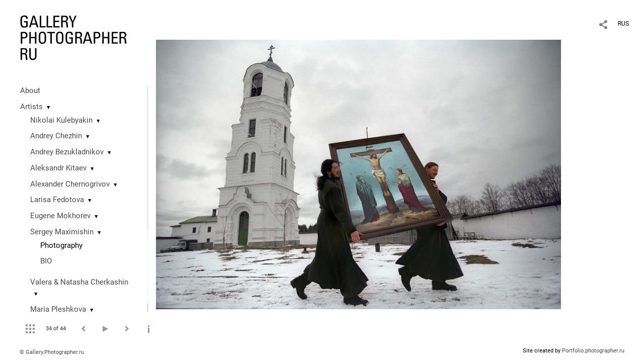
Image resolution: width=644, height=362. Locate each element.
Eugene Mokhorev (60, 216)
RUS (623, 24)
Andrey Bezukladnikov (67, 152)
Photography (61, 245)
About (30, 90)
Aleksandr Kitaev (58, 168)
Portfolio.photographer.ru (593, 351)
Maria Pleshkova (58, 309)
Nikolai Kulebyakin (61, 120)
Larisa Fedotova (57, 200)
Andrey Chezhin (56, 136)
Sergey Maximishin (62, 232)
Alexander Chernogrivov (70, 184)
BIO (46, 261)
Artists (31, 107)
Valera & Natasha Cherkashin (79, 282)
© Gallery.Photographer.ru (52, 352)
